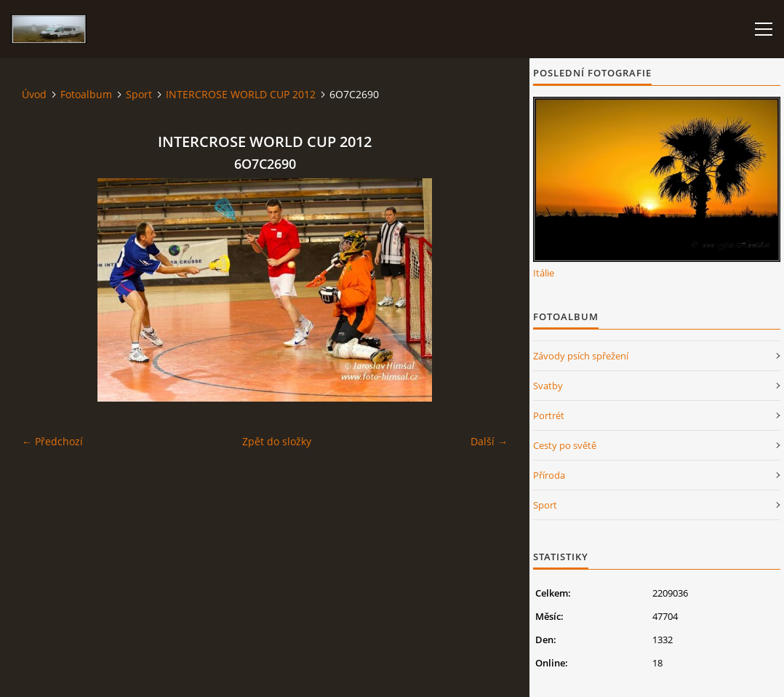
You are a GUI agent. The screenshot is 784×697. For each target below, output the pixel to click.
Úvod (34, 94)
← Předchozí (52, 441)
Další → (489, 441)
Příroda (549, 475)
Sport (139, 94)
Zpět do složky (277, 441)
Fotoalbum (86, 94)
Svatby (548, 386)
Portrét (549, 415)
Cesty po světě (565, 445)
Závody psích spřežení (581, 356)
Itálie (544, 273)
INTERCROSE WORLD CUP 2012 (241, 94)
